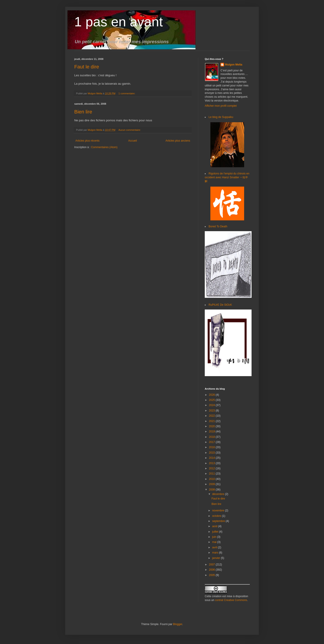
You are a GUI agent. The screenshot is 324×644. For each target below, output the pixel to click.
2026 (212, 395)
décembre (219, 494)
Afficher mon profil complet (221, 106)
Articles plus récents (87, 141)
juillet (216, 532)
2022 (212, 416)
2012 (212, 468)
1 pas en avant (119, 22)
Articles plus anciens (178, 141)
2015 (212, 453)
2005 (212, 575)
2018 (212, 437)
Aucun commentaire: (130, 130)
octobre (217, 516)
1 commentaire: (127, 93)
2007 (212, 565)
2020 (212, 426)
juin (215, 537)
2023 (212, 411)
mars (216, 553)
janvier (217, 558)
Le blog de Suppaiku (221, 117)
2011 (212, 474)
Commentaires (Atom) (104, 147)
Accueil (133, 141)
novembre (219, 511)
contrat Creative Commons (231, 600)
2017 (212, 442)
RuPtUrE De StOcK (220, 305)
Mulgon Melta (234, 65)
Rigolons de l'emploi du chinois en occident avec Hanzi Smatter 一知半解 (227, 177)
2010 (212, 479)
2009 (212, 484)
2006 (212, 570)
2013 (212, 463)
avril (215, 547)
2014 (212, 458)
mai (215, 542)
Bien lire (83, 112)
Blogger (178, 624)
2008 (212, 490)
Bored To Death (218, 226)
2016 (212, 447)
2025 (212, 400)
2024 (212, 405)
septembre (219, 521)
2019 (212, 432)
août (215, 526)
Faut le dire (87, 67)
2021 (212, 421)
